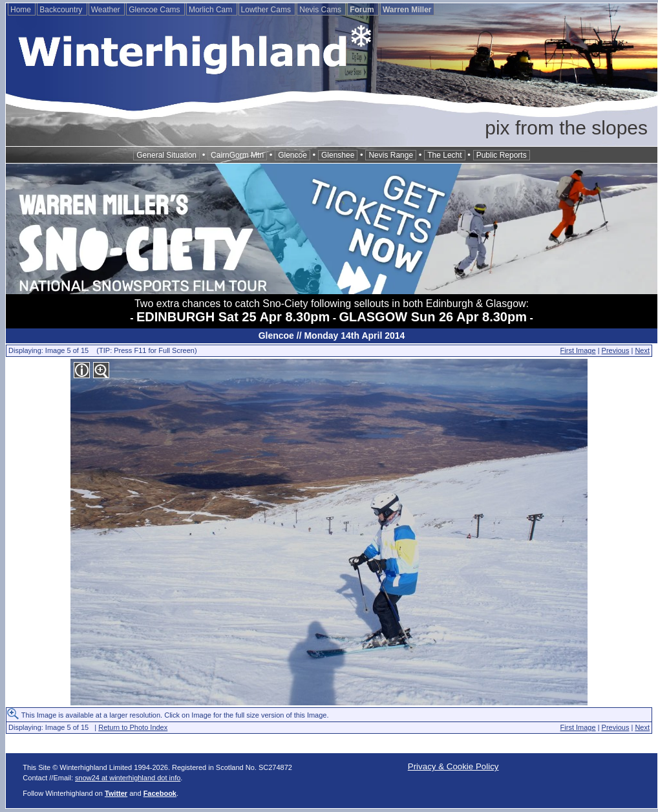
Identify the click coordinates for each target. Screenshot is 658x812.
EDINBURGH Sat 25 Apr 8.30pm (233, 317)
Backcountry (62, 10)
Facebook (160, 793)
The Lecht (444, 155)
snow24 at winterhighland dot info (128, 778)
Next (642, 350)
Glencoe (292, 155)
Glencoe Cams (155, 10)
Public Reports (502, 155)
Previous (616, 350)
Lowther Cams (267, 10)
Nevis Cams (321, 10)
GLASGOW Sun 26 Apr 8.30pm (433, 317)
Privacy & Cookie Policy (453, 766)
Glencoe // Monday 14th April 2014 (332, 336)
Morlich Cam (212, 10)
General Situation (166, 155)
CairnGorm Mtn (237, 155)
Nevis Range (391, 155)
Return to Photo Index (133, 727)
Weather (107, 10)
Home (22, 10)
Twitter (116, 793)
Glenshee (338, 155)
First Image (578, 350)
